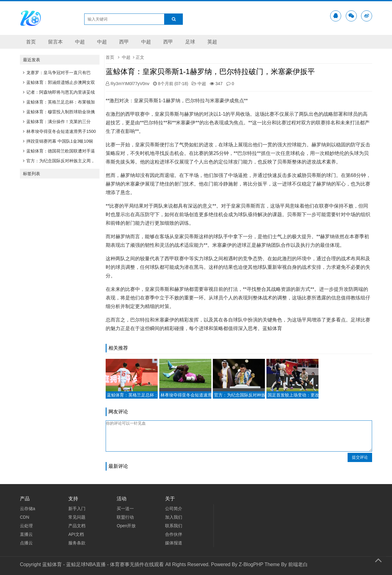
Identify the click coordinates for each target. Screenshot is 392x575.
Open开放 (126, 526)
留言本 (55, 42)
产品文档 (77, 526)
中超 (80, 42)
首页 (31, 42)
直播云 (26, 534)
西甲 (124, 42)
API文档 (76, 534)
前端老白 (298, 564)
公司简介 (174, 509)
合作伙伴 (174, 534)
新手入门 (77, 509)
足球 (190, 42)
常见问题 (77, 517)
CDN (24, 517)
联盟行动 (125, 517)
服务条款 (77, 543)
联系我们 (174, 526)
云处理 (26, 526)
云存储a (28, 509)
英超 (212, 42)
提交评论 (360, 457)
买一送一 (125, 509)
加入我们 (174, 517)
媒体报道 (174, 543)
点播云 (26, 543)
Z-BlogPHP (251, 564)
